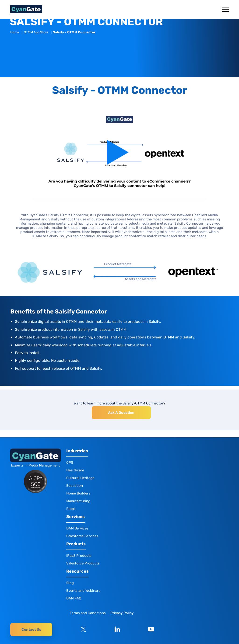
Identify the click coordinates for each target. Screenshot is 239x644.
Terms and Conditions (88, 613)
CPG (70, 463)
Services (76, 517)
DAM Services (77, 528)
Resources (77, 571)
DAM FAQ (74, 598)
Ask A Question (121, 413)
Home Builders (78, 493)
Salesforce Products (83, 563)
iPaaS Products (79, 556)
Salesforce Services (82, 536)
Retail (71, 509)
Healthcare (75, 470)
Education (75, 486)
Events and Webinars (83, 591)
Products (76, 544)
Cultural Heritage (80, 478)
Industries (77, 451)
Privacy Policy (122, 613)
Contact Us (31, 630)
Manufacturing (78, 501)
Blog (70, 583)
